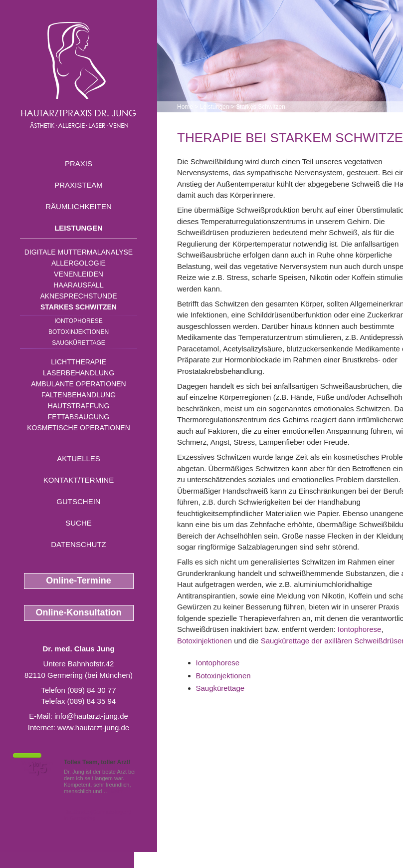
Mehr (117, 791)
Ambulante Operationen (78, 384)
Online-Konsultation (79, 612)
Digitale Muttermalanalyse (79, 252)
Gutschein (78, 501)
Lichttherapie (78, 362)
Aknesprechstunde (78, 296)
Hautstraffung (79, 406)
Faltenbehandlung (79, 395)
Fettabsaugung (79, 417)
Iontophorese (78, 321)
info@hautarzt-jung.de (91, 716)
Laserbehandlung (79, 373)
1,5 (37, 768)
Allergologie (79, 263)
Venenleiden (79, 274)
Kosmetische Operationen (79, 428)
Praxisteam (79, 185)
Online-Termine (79, 580)
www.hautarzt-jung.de (93, 727)
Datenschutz (79, 544)
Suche (79, 523)
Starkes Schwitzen (79, 307)
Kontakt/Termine (79, 480)
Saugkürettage (78, 343)
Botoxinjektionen (79, 332)
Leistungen (79, 228)
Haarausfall (78, 285)
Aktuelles (79, 458)
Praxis (79, 163)
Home (185, 107)
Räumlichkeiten (79, 206)
